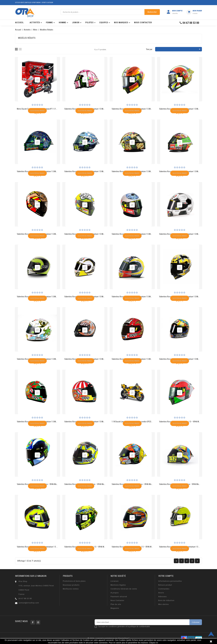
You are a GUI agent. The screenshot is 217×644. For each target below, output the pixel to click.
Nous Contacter (117, 600)
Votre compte (166, 576)
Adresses (162, 597)
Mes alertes (164, 604)
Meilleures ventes (71, 589)
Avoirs (161, 593)
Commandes (164, 589)
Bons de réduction (166, 600)
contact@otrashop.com (29, 603)
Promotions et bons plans (74, 581)
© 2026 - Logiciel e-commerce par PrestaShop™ (109, 638)
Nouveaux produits (71, 585)
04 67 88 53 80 (25, 598)
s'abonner (196, 622)
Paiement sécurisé (119, 597)
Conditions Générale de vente (124, 589)
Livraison (115, 581)
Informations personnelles (170, 581)
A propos (115, 593)
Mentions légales (118, 585)
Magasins (115, 608)
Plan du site (116, 604)
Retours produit (165, 585)
